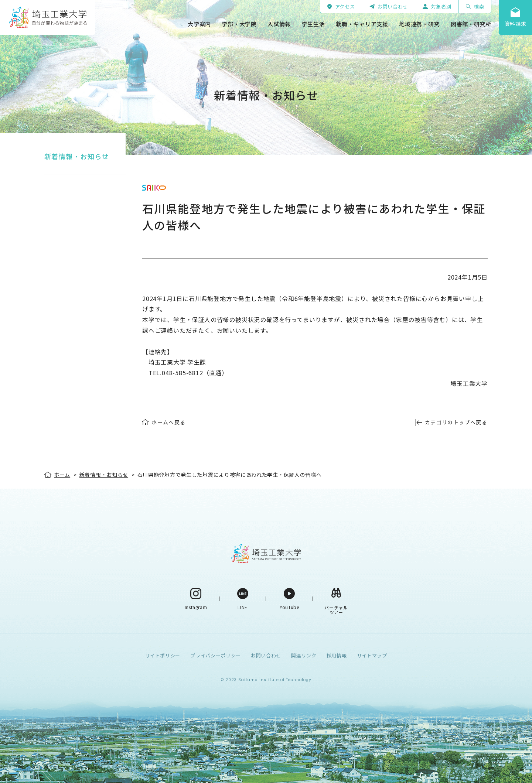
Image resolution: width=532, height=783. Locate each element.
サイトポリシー (163, 655)
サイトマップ (372, 655)
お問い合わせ (266, 655)
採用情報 (337, 655)
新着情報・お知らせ (77, 156)
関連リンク (304, 655)
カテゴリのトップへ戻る (456, 422)
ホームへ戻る (168, 422)
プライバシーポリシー (216, 655)
